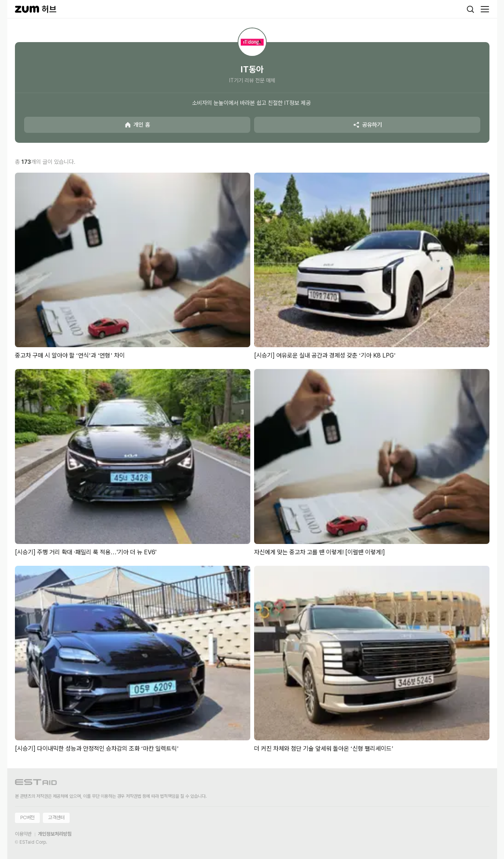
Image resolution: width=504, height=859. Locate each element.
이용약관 (23, 834)
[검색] (470, 9)
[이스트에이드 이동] (36, 783)
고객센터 (56, 817)
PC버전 (27, 817)
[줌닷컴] (27, 9)
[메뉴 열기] (485, 9)
